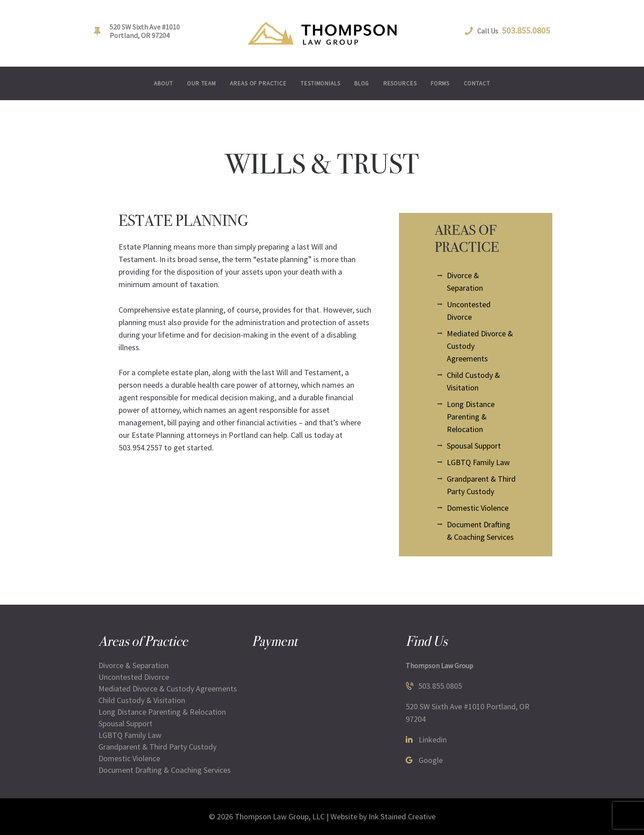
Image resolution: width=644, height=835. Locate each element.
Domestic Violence (478, 508)
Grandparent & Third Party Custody (157, 747)
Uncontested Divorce (134, 677)
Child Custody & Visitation (142, 700)
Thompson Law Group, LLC (280, 816)
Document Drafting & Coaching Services (165, 770)
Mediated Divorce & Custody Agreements (168, 689)
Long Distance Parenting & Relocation (471, 417)
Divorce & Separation (133, 665)
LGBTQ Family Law (478, 462)
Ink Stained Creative (402, 816)
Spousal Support (474, 446)
